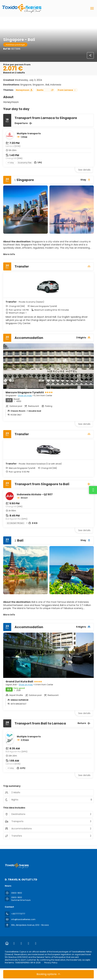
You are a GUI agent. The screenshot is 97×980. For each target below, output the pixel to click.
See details (84, 170)
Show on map (25, 395)
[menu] (92, 8)
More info (9, 254)
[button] (10, 210)
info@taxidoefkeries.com (23, 919)
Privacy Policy (51, 963)
